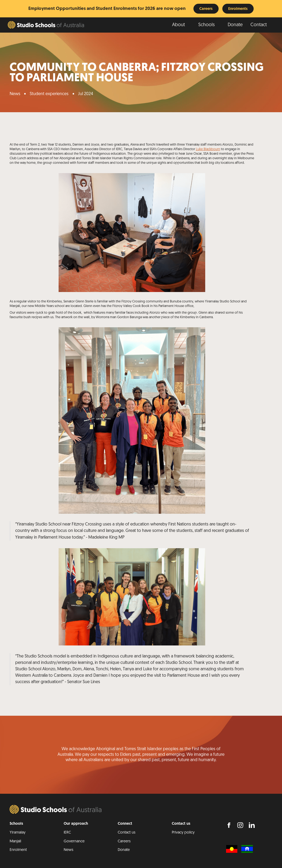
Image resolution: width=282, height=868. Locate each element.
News (15, 94)
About (178, 25)
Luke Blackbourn (208, 149)
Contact (259, 25)
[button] (181, 25)
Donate (235, 25)
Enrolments (238, 9)
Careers (206, 9)
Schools (206, 25)
